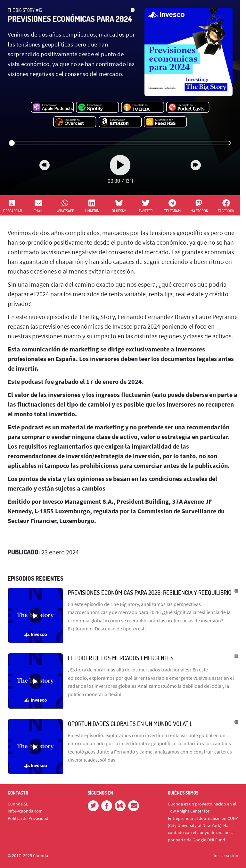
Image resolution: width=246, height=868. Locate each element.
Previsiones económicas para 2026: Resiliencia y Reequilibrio (150, 592)
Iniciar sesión (226, 855)
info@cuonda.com (25, 811)
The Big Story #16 (25, 10)
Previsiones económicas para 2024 (70, 19)
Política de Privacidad (28, 818)
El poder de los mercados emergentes (121, 658)
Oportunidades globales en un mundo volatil (130, 724)
